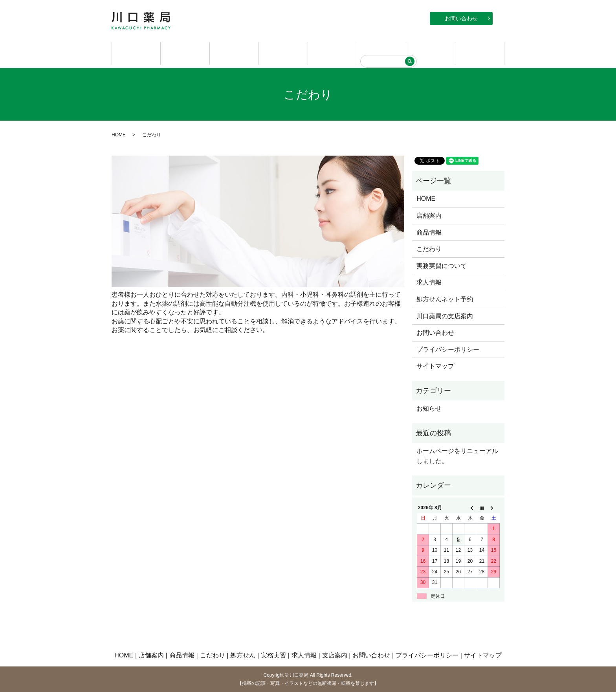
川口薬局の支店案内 (445, 315)
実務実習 (381, 53)
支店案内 (480, 53)
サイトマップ (435, 366)
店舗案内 (185, 53)
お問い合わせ (461, 18)
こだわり (283, 53)
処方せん (332, 53)
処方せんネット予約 (445, 298)
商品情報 (234, 53)
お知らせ (429, 408)
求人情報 (431, 53)
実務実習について (442, 265)
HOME (136, 53)
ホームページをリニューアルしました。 (457, 456)
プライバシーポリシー (448, 349)
